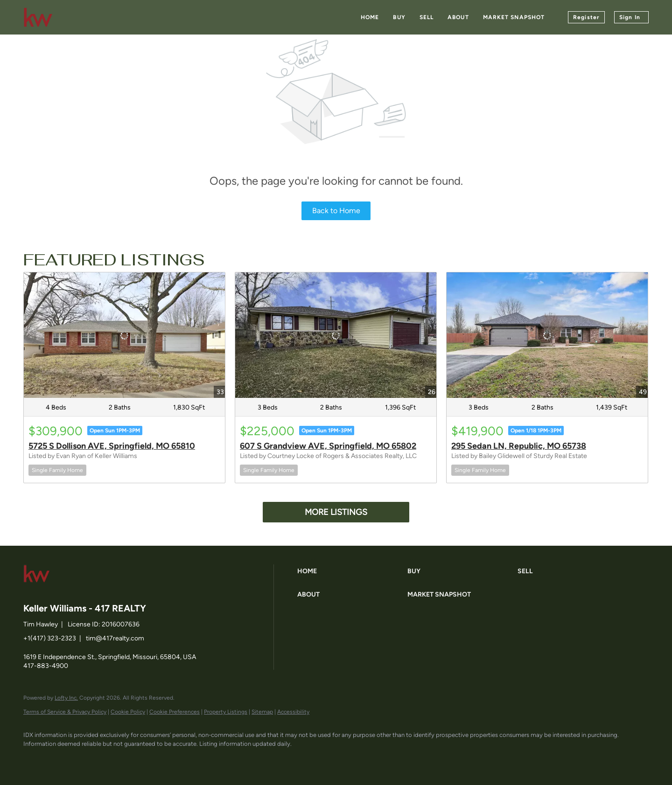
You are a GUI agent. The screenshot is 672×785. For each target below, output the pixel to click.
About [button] (458, 17)
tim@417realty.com (115, 638)
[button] (350, 571)
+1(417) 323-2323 (50, 638)
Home (370, 17)
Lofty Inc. (66, 698)
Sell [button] (427, 17)
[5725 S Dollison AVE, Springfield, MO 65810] (124, 335)
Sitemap (262, 712)
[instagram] (116, 760)
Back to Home (336, 211)
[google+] (143, 760)
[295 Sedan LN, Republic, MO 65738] (547, 335)
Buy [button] (399, 17)
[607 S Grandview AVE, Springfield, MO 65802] (336, 335)
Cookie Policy (128, 712)
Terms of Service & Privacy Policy (65, 712)
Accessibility (293, 712)
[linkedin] (62, 760)
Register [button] (586, 17)
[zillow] (89, 760)
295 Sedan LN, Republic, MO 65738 (519, 446)
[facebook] (35, 760)
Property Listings (226, 712)
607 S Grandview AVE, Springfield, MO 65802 (328, 446)
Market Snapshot (514, 17)
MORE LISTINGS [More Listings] (336, 512)
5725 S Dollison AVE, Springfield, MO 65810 (112, 446)
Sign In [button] (630, 17)
